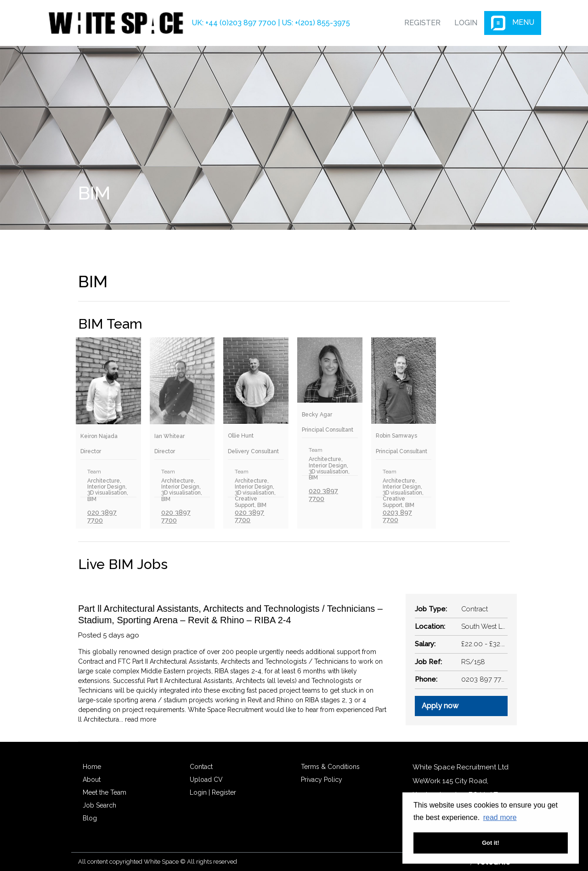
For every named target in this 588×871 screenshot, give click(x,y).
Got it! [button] (491, 843)
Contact (201, 767)
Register (422, 23)
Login (466, 23)
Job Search (99, 805)
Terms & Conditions (330, 767)
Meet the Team (105, 792)
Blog (90, 818)
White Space (116, 23)
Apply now (440, 706)
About (92, 780)
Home (92, 767)
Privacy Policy (322, 780)
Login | (200, 792)
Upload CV (206, 780)
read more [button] (500, 817)
